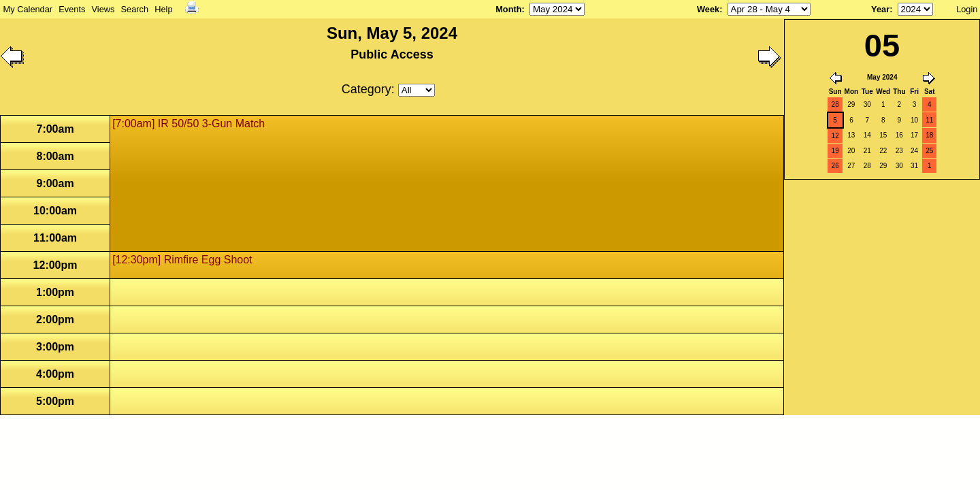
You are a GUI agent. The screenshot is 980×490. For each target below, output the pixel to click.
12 (835, 136)
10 (914, 120)
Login (967, 9)
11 (929, 120)
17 (914, 135)
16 (899, 135)
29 (851, 104)
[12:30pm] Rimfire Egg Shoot (182, 260)
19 (835, 151)
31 (914, 166)
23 (899, 151)
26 (835, 166)
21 (867, 151)
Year (880, 9)
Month (508, 9)
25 (929, 151)
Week (708, 9)
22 (883, 151)
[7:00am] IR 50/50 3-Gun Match (189, 124)
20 (851, 151)
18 (929, 135)
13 (851, 135)
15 (883, 135)
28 (835, 104)
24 (914, 151)
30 (867, 104)
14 (867, 135)
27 (851, 166)
